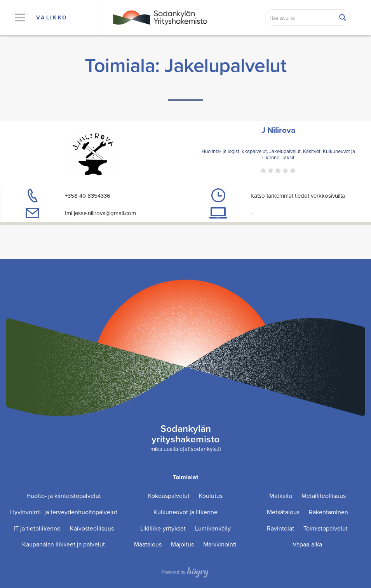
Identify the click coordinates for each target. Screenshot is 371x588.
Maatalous (148, 544)
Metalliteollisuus (324, 496)
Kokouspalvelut (169, 496)
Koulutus (211, 496)
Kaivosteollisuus (92, 528)
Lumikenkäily (213, 528)
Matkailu (281, 496)
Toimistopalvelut (326, 528)
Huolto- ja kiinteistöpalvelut (64, 496)
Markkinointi (220, 544)
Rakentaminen (328, 512)
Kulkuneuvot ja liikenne (185, 512)
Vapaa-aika (307, 544)
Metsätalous (283, 512)
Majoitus (182, 544)
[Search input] (300, 17)
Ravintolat (280, 528)
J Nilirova (278, 130)
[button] (20, 17)
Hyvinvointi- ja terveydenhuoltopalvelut (64, 512)
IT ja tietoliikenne (37, 528)
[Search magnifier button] (343, 17)
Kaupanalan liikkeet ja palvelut (64, 544)
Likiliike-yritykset (163, 528)
